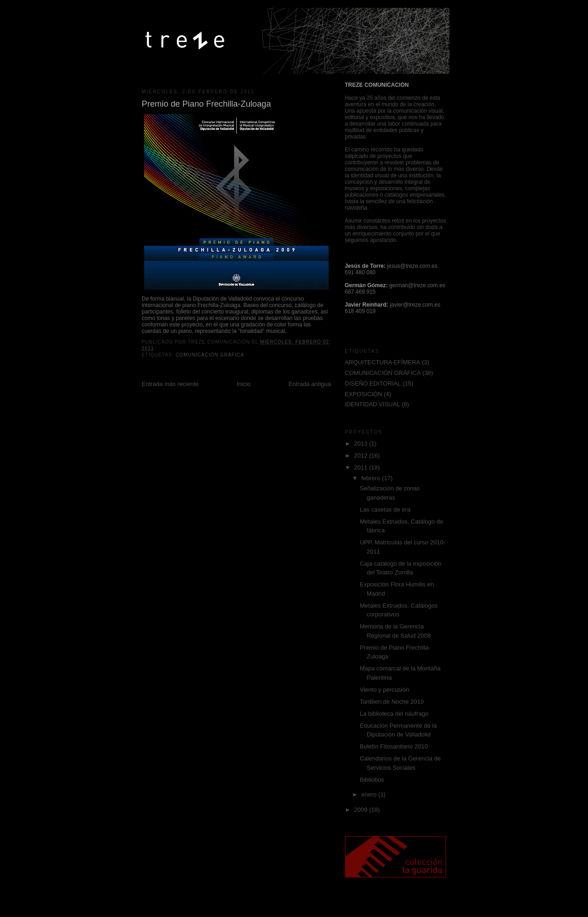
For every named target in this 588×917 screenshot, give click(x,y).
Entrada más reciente (170, 384)
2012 (362, 455)
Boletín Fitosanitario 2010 (393, 746)
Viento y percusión (384, 690)
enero (370, 794)
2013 (362, 443)
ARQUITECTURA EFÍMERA (382, 362)
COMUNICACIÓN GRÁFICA (210, 355)
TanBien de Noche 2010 (392, 702)
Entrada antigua (310, 384)
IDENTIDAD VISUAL (372, 404)
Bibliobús (372, 780)
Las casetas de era (385, 510)
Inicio (244, 384)
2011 (362, 468)
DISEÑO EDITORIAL (373, 383)
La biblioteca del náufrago (394, 714)
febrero (372, 478)
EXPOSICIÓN (363, 394)
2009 (362, 810)
